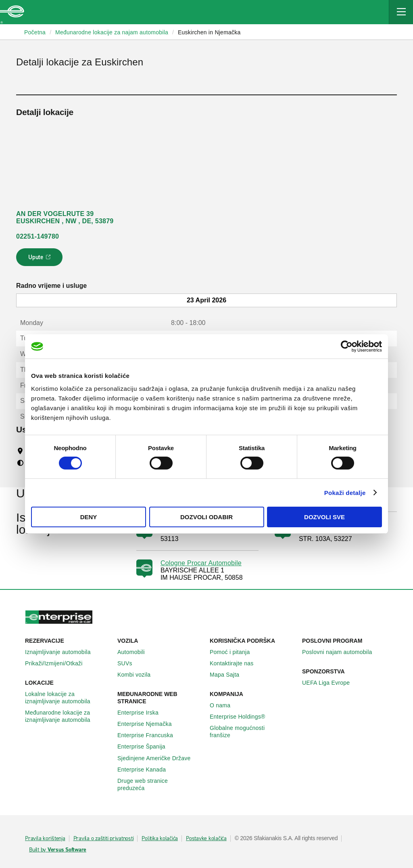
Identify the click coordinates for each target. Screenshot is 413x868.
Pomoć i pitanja (234, 652)
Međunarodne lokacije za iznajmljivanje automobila (68, 716)
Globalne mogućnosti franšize (253, 732)
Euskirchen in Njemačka (209, 32)
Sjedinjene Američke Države (159, 758)
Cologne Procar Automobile (201, 563)
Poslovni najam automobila (342, 652)
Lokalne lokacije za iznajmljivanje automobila (68, 698)
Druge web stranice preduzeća (160, 784)
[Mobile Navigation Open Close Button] (401, 12)
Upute (41, 260)
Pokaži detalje (345, 493)
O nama (224, 705)
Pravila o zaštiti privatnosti (104, 839)
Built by (58, 850)
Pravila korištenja (45, 839)
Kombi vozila (138, 675)
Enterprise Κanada (146, 769)
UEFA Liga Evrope (330, 683)
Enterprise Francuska (150, 735)
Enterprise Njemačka (149, 724)
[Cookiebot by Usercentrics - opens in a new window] (347, 346)
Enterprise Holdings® (242, 717)
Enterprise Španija (146, 746)
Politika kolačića (160, 839)
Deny (89, 517)
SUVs (129, 663)
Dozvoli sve (324, 517)
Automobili (136, 652)
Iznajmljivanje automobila (62, 652)
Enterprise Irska (142, 713)
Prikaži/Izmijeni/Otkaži (58, 663)
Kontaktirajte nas (236, 663)
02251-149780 (38, 236)
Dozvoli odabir (206, 517)
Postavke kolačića (206, 839)
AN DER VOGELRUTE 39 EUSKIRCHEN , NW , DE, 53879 (65, 217)
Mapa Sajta (229, 675)
